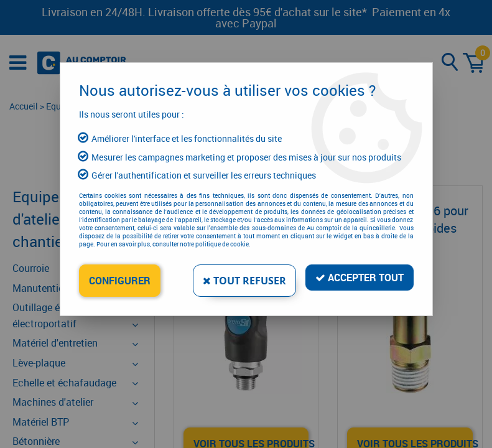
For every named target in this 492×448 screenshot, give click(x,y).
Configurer (120, 281)
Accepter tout (360, 278)
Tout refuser (244, 281)
